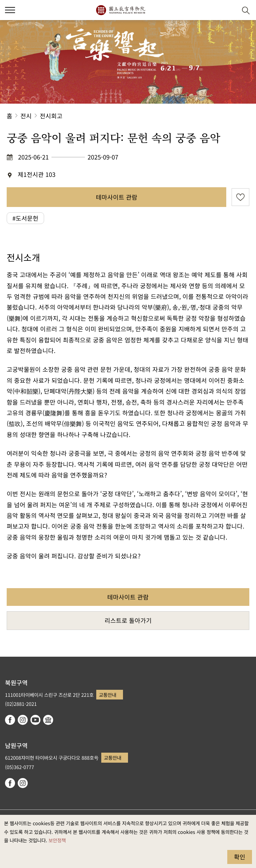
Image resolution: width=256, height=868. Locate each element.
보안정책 (57, 840)
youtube (35, 720)
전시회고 (51, 116)
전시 (26, 116)
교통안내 (108, 695)
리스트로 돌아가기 (128, 620)
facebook (10, 720)
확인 (240, 857)
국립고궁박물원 (120, 10)
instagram (23, 720)
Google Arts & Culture (48, 720)
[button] (229, 10)
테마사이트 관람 (117, 197)
